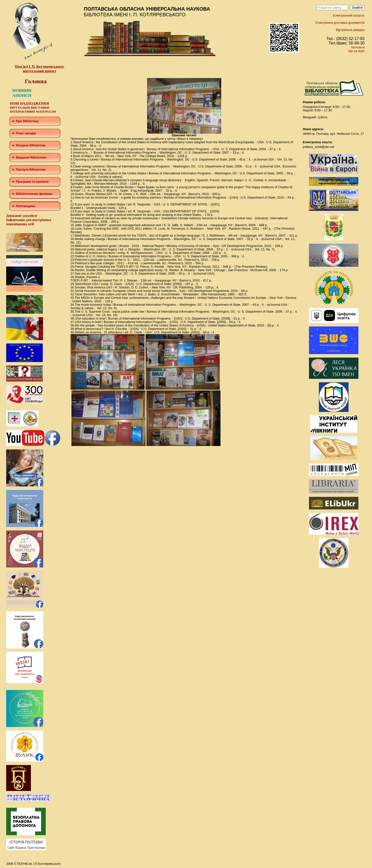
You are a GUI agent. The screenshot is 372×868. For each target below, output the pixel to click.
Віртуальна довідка (350, 30)
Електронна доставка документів (340, 23)
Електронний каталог (349, 15)
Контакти (358, 47)
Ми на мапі (356, 51)
